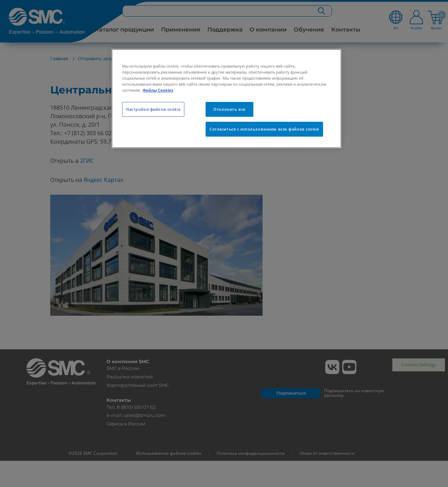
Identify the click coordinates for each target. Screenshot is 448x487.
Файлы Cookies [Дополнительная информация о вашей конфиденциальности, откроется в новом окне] (158, 90)
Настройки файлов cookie (153, 109)
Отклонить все (229, 109)
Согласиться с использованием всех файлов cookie (264, 129)
